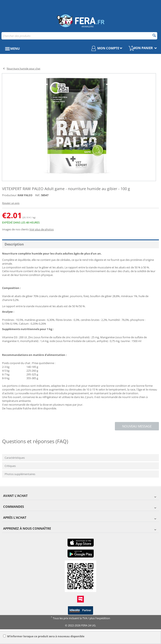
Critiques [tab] (10, 466)
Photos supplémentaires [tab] (20, 474)
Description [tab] (14, 244)
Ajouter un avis (11, 203)
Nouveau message (137, 426)
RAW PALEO (25, 195)
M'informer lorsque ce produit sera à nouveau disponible (44, 636)
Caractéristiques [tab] (15, 458)
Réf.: (38, 195)
